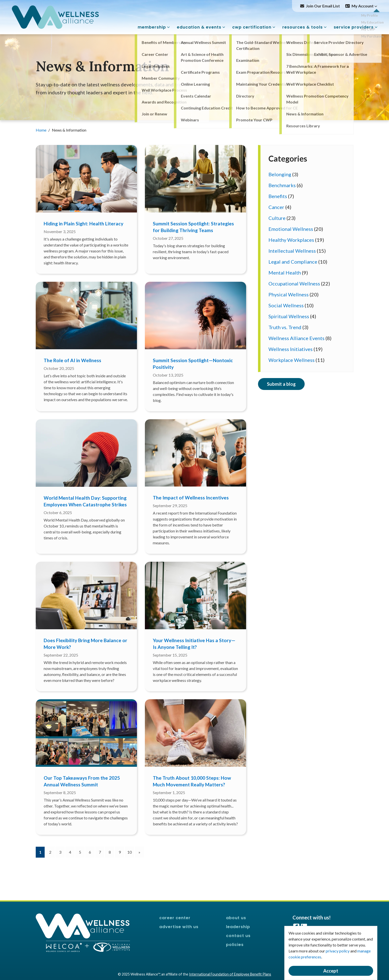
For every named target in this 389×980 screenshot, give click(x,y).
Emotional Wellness (291, 229)
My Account (364, 6)
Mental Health (285, 273)
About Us (236, 918)
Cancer (276, 207)
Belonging (280, 174)
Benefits (278, 196)
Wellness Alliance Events (296, 338)
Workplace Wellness (292, 360)
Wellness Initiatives (291, 349)
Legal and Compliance (293, 262)
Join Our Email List (323, 6)
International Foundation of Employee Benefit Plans (230, 974)
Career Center (175, 918)
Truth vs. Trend (285, 327)
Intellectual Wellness (292, 251)
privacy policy (338, 951)
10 (130, 852)
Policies (235, 945)
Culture (277, 218)
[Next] (139, 852)
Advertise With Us (179, 927)
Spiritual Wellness (289, 316)
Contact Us (238, 936)
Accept (331, 971)
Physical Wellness (289, 294)
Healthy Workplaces (291, 240)
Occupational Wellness (294, 283)
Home (41, 130)
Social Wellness (286, 305)
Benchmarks (282, 185)
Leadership (238, 927)
